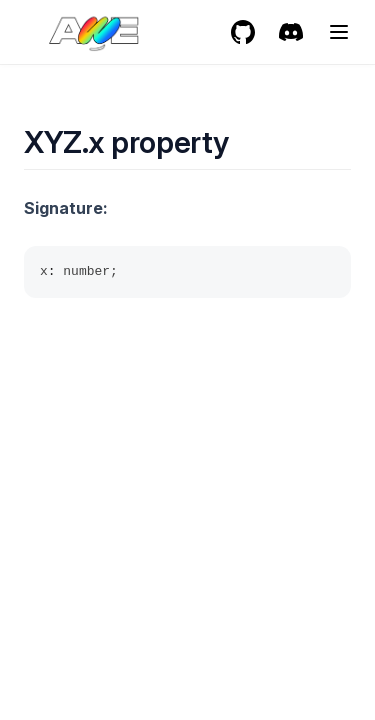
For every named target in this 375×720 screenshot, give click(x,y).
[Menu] (339, 32)
